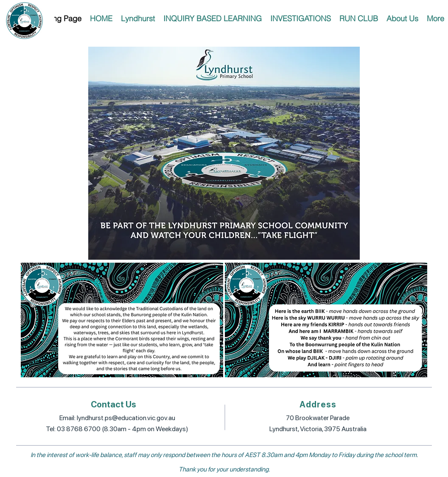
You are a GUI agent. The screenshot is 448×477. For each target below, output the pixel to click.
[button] (138, 18)
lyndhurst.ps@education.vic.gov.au (126, 418)
